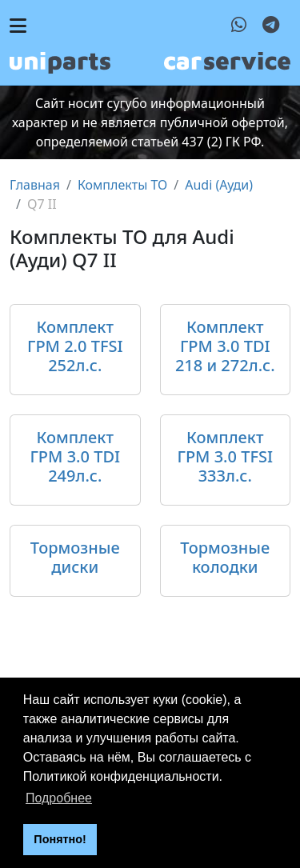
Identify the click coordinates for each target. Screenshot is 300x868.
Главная (35, 185)
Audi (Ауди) (219, 185)
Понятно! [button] (60, 839)
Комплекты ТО (122, 185)
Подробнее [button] (59, 798)
